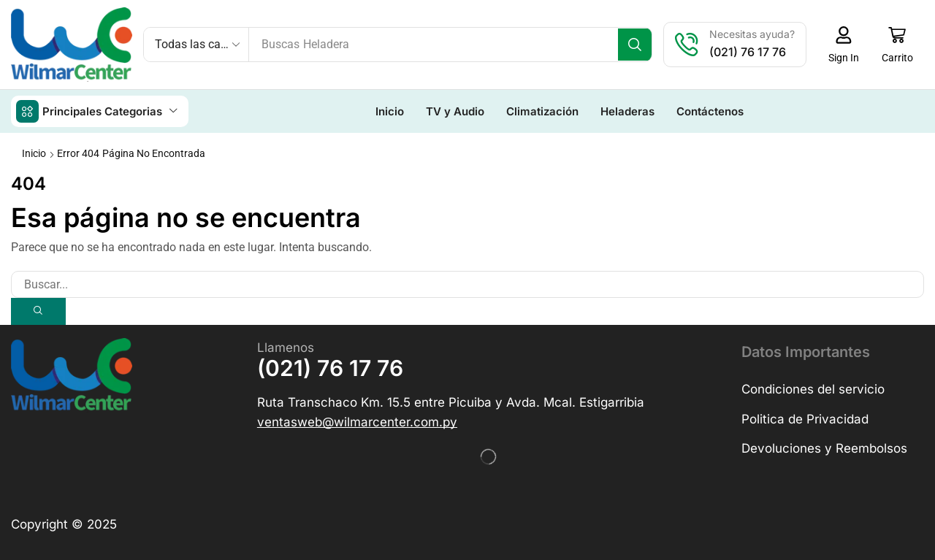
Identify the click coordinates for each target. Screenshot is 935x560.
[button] (846, 45)
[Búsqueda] (637, 45)
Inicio (34, 153)
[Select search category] (196, 45)
